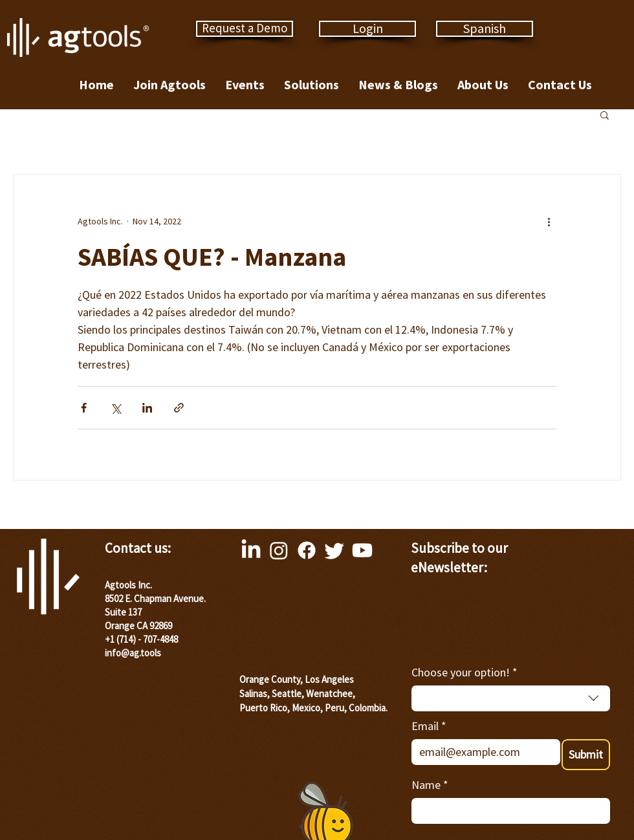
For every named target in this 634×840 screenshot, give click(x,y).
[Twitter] (334, 550)
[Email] (482, 752)
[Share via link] (179, 408)
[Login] (367, 29)
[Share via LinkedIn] (147, 408)
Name (430, 785)
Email (429, 726)
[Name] (507, 811)
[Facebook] (307, 550)
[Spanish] (485, 29)
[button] (605, 114)
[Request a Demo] (245, 29)
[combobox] (511, 698)
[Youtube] (362, 550)
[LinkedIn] (251, 550)
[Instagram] (279, 550)
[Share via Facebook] (84, 408)
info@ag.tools (133, 653)
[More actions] (549, 221)
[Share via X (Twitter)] (115, 408)
